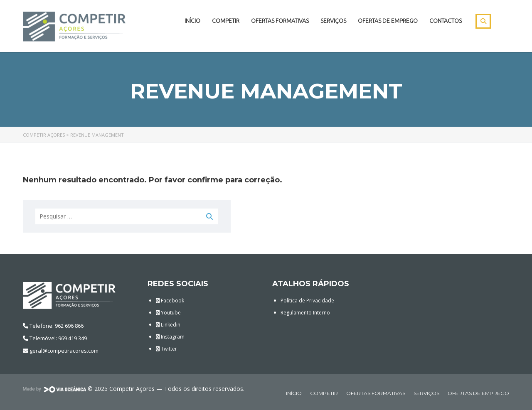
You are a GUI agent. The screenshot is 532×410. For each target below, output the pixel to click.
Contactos (446, 21)
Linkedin (168, 325)
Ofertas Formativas (280, 21)
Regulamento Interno (305, 313)
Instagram (170, 337)
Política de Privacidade (307, 301)
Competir (226, 21)
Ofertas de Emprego (388, 21)
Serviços (333, 21)
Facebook (170, 301)
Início (192, 21)
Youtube (168, 313)
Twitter (166, 349)
